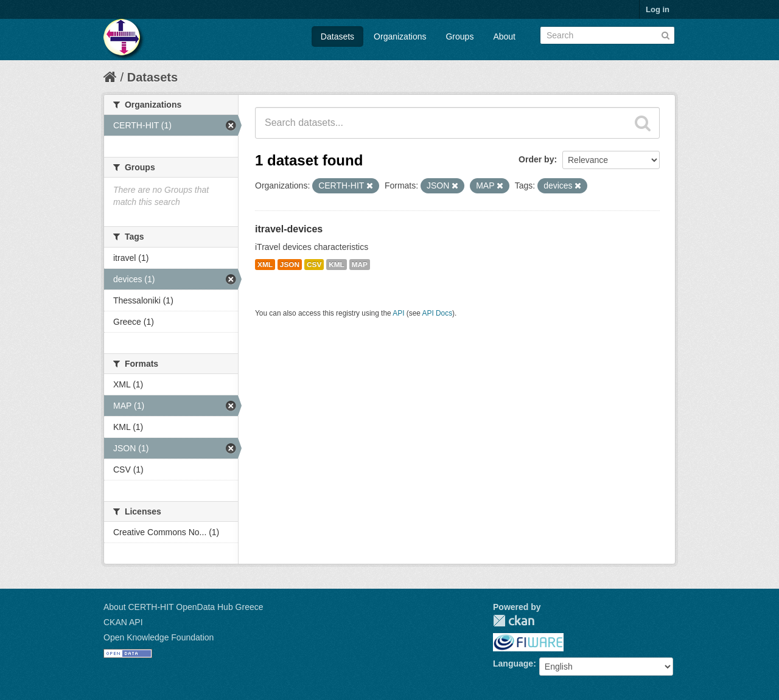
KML (337, 265)
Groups (459, 36)
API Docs (438, 313)
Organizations (400, 36)
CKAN (514, 621)
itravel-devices (289, 229)
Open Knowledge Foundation (159, 637)
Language (513, 664)
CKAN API (123, 622)
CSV (314, 265)
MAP (360, 265)
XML (265, 265)
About (504, 36)
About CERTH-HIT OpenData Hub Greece (183, 607)
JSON (290, 265)
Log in (658, 9)
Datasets (337, 36)
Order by (536, 159)
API (398, 313)
